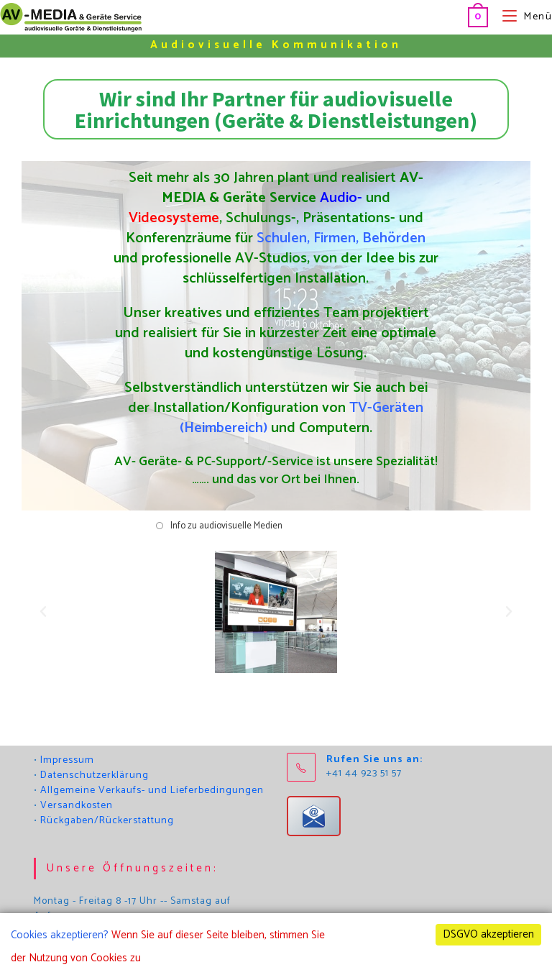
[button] (43, 612)
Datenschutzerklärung (95, 775)
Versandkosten (77, 806)
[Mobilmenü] (522, 17)
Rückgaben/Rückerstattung (107, 821)
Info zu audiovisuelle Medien (226, 526)
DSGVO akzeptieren (488, 934)
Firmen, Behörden (370, 238)
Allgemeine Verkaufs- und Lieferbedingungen (152, 791)
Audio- (341, 198)
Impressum (67, 760)
